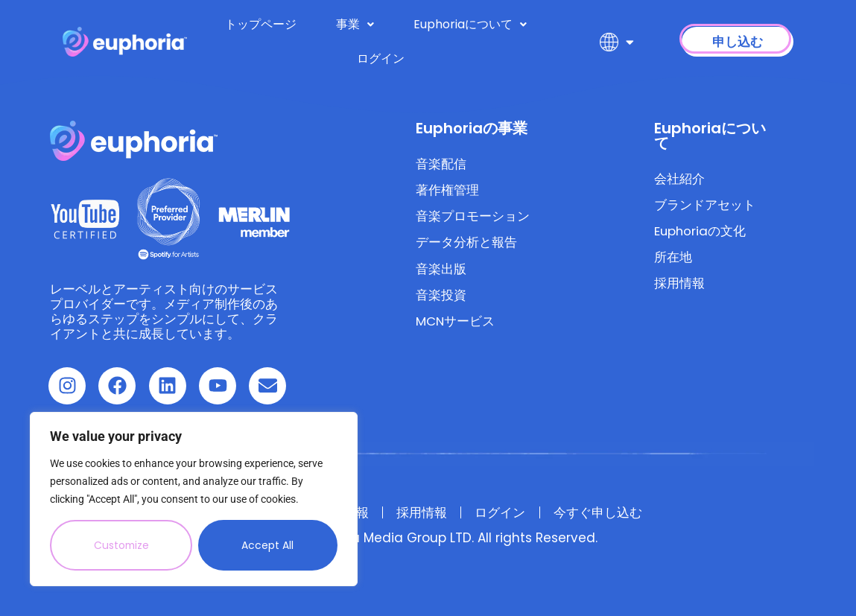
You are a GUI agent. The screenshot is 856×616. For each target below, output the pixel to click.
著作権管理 (447, 191)
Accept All (268, 545)
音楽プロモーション (473, 217)
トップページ (261, 24)
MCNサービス (456, 325)
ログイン (381, 58)
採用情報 (679, 286)
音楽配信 (441, 164)
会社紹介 (679, 179)
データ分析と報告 (466, 244)
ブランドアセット (705, 206)
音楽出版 (441, 271)
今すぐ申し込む (603, 512)
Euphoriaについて (470, 24)
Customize (121, 545)
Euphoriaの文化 (701, 232)
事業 (355, 24)
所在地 (673, 259)
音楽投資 (441, 298)
